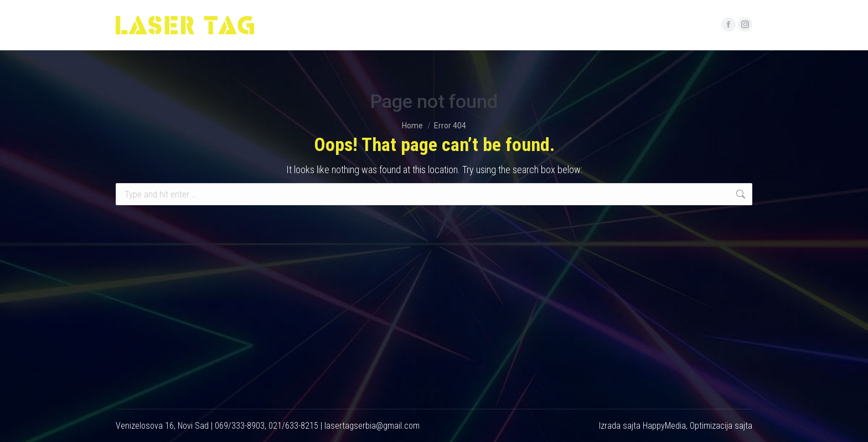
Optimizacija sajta (721, 426)
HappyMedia (664, 426)
